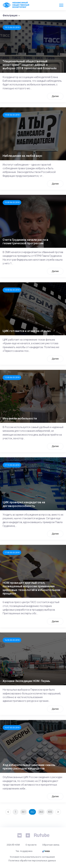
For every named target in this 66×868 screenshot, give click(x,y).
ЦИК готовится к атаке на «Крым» (27, 331)
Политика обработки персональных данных (32, 861)
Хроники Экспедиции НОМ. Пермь (26, 681)
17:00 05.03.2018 (12, 553)
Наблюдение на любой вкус (22, 156)
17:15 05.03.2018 (12, 465)
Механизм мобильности (20, 418)
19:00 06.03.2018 (12, 115)
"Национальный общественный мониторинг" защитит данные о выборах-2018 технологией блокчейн (30, 65)
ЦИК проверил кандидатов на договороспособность (24, 504)
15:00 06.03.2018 (12, 202)
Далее (55, 96)
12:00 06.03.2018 (12, 377)
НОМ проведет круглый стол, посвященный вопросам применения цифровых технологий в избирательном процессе (31, 588)
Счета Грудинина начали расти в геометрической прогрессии (25, 241)
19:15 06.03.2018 (12, 27)
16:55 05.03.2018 (12, 640)
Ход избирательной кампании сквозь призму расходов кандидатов (29, 767)
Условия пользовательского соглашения (32, 857)
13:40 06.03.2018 (12, 290)
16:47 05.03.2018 (12, 728)
